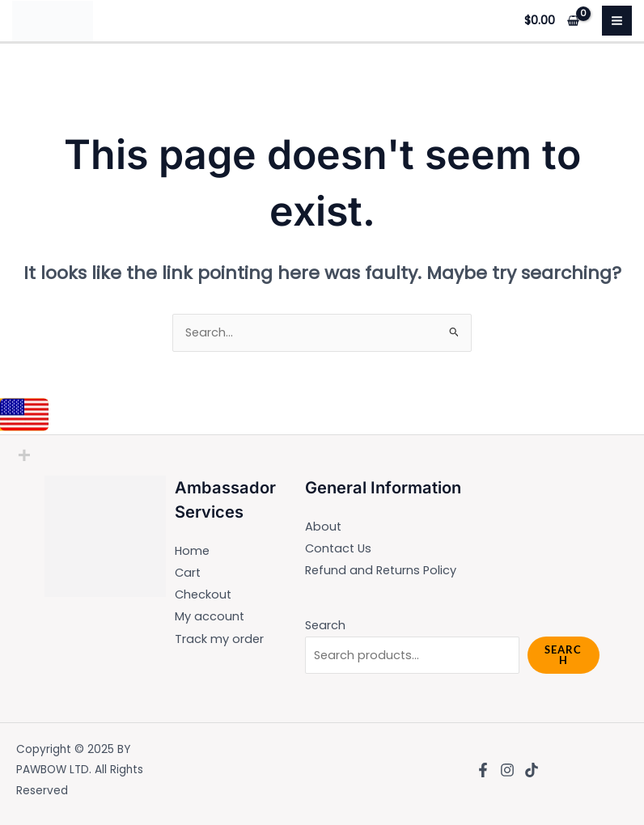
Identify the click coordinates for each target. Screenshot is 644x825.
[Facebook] (483, 770)
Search (325, 625)
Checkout (203, 594)
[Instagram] (507, 770)
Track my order (219, 639)
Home (192, 551)
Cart (188, 573)
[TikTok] (532, 770)
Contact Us (338, 548)
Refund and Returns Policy (381, 570)
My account (210, 616)
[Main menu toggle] (617, 21)
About (323, 527)
